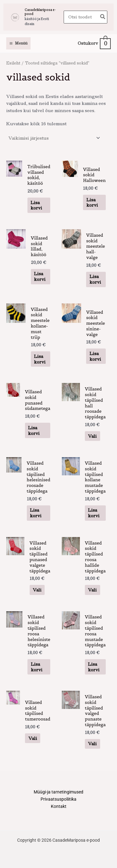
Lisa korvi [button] (36, 205)
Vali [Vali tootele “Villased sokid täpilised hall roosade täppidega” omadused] (92, 436)
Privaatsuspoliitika (58, 799)
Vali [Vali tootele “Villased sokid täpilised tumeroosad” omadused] (33, 738)
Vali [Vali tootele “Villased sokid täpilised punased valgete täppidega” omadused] (37, 590)
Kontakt (59, 806)
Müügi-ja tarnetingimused (58, 792)
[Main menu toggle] (18, 44)
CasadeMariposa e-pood (40, 12)
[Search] (103, 17)
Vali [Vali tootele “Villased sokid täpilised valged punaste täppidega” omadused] (92, 744)
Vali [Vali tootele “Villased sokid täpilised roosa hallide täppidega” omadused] (92, 590)
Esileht (13, 63)
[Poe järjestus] (54, 138)
